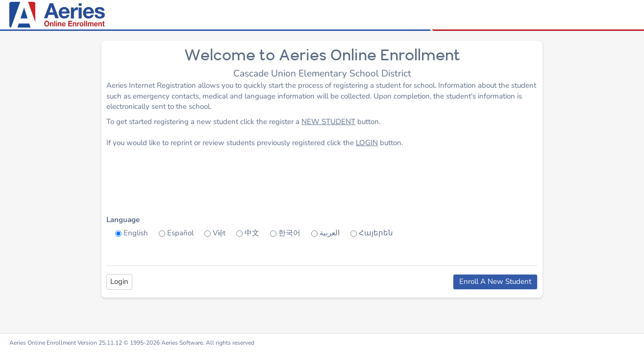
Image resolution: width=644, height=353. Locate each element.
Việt (219, 233)
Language (123, 220)
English (136, 233)
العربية (330, 233)
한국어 (289, 233)
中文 (252, 233)
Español (180, 233)
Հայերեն (376, 233)
